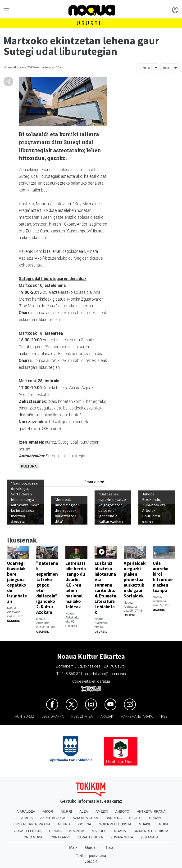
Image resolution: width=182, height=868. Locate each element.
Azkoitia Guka (85, 818)
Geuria (64, 824)
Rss (164, 717)
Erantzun (94, 482)
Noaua (120, 831)
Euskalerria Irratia (32, 824)
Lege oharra (53, 717)
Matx (73, 848)
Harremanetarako (137, 717)
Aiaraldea (26, 811)
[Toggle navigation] (7, 10)
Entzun (145, 68)
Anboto (122, 811)
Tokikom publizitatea (91, 856)
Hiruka (55, 831)
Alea (84, 811)
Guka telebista (28, 831)
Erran (155, 818)
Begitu (135, 818)
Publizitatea (82, 717)
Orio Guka (33, 837)
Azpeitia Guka (53, 818)
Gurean (91, 848)
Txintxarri (60, 837)
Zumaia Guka (122, 837)
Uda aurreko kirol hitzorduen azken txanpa (163, 577)
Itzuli (166, 68)
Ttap (109, 848)
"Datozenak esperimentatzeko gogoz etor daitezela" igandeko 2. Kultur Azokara (47, 588)
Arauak (107, 717)
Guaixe (145, 824)
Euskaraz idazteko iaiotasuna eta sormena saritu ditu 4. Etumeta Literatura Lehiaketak (105, 588)
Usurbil (91, 23)
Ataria (27, 818)
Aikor (48, 811)
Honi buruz (24, 717)
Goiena (85, 824)
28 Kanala (150, 837)
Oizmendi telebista (151, 831)
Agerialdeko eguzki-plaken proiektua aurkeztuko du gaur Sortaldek (135, 579)
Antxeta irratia (151, 811)
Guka (164, 824)
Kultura (29, 466)
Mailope (99, 831)
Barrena (114, 818)
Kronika (77, 831)
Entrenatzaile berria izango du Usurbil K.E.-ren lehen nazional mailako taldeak (76, 585)
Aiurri (66, 811)
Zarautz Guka (90, 837)
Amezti (102, 811)
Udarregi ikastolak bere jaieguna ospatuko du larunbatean (17, 582)
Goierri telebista (115, 824)
